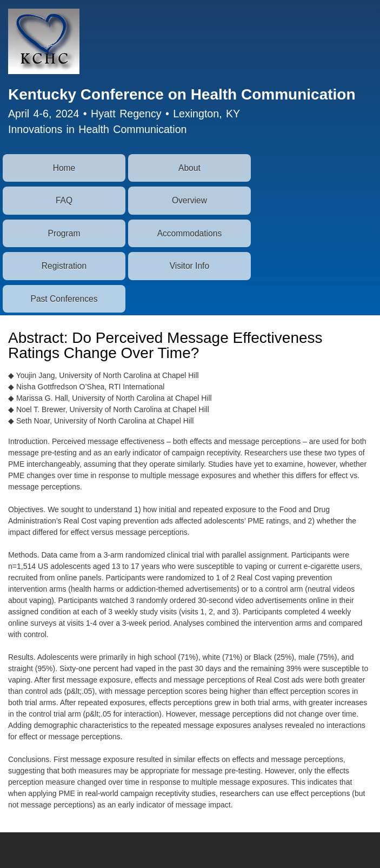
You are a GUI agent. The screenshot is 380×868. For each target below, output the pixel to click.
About (189, 168)
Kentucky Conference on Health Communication (182, 94)
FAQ (64, 200)
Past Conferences (64, 299)
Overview (189, 200)
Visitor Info (189, 266)
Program (64, 233)
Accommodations (190, 233)
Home (64, 168)
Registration (64, 266)
